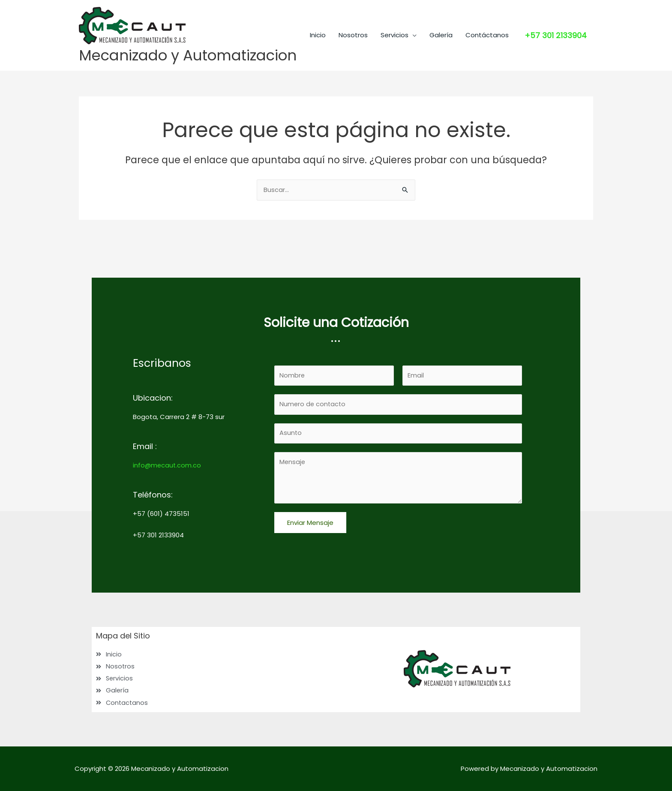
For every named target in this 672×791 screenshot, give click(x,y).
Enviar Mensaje (310, 523)
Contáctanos (487, 77)
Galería (441, 77)
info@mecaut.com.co (168, 463)
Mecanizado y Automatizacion (191, 55)
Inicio (318, 77)
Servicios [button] (394, 77)
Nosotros (353, 77)
